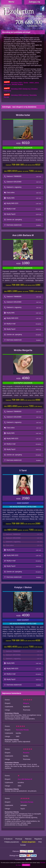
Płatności (28, 839)
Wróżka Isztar (23, 115)
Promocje (19, 839)
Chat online (23, 193)
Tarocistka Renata (22, 730)
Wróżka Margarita (23, 350)
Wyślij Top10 (23, 215)
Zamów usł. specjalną (23, 220)
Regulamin (38, 839)
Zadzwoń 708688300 (23, 177)
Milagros (26, 703)
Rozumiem (26, 865)
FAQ (40, 842)
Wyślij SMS (23, 199)
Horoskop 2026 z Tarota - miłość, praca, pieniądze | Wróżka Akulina (21, 84)
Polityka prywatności (12, 842)
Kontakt (23, 845)
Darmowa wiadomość (23, 226)
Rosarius (26, 753)
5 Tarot (23, 470)
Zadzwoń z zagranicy (23, 188)
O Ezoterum (8, 839)
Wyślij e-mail (23, 209)
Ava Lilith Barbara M (23, 235)
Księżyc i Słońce (23, 587)
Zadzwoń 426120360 (23, 182)
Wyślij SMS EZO (23, 204)
